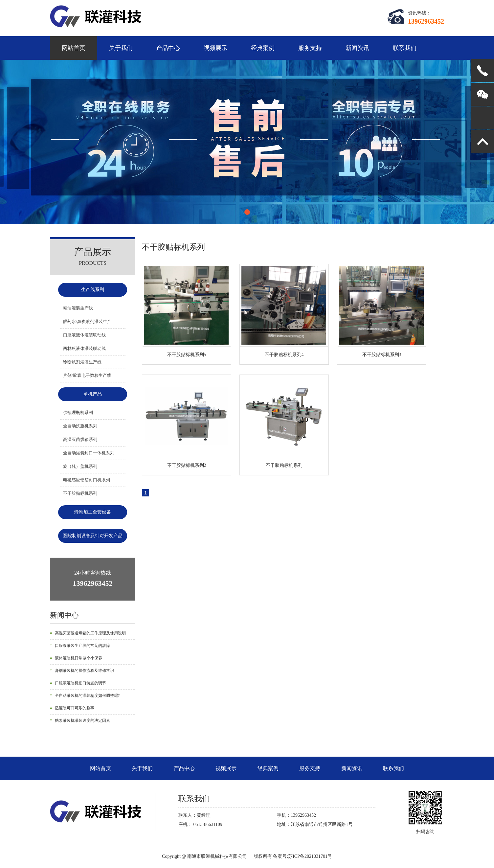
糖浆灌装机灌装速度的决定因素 (82, 720)
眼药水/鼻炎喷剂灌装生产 (87, 321)
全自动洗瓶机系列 (80, 426)
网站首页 (74, 48)
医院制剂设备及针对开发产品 (93, 536)
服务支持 (310, 48)
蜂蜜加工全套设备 (93, 512)
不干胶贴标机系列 (80, 493)
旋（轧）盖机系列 (80, 466)
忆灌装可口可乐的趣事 (75, 708)
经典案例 (263, 48)
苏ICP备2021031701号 (310, 856)
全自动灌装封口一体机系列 (89, 453)
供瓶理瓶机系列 (78, 412)
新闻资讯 (357, 48)
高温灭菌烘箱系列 (80, 439)
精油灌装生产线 (78, 308)
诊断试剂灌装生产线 (82, 362)
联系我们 (405, 48)
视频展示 (215, 48)
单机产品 (93, 394)
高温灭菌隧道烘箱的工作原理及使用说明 (90, 633)
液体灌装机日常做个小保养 (79, 658)
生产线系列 (93, 290)
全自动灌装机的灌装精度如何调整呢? (87, 696)
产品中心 (168, 48)
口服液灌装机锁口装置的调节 (80, 683)
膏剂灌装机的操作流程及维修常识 (84, 671)
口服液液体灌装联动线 (84, 335)
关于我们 (121, 48)
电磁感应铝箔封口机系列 (87, 480)
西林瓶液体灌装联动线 (84, 348)
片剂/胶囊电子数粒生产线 (87, 375)
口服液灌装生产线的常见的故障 (82, 646)
